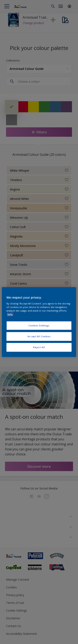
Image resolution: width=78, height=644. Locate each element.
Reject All (39, 347)
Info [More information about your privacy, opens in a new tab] (10, 314)
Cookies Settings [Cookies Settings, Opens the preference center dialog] (39, 325)
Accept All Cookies (39, 336)
